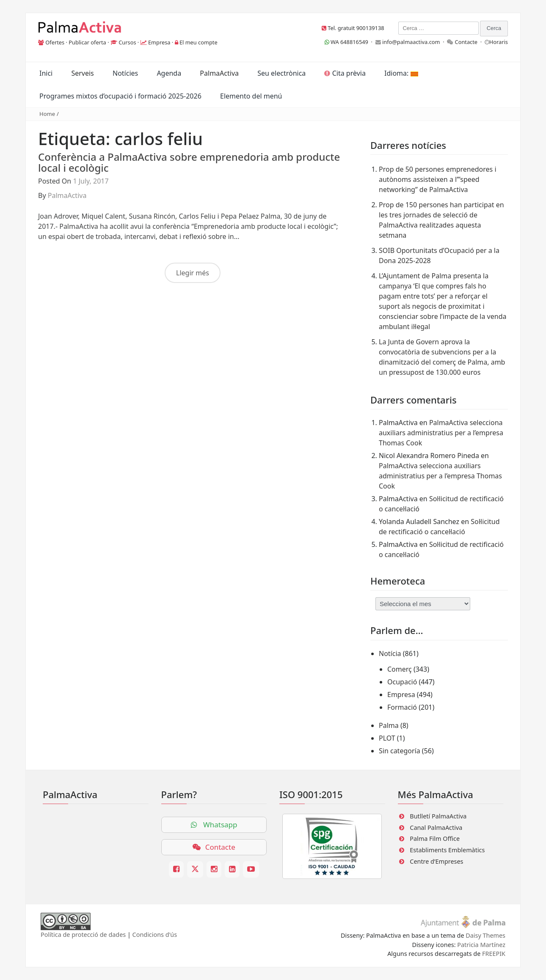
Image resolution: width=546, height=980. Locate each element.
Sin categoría (400, 751)
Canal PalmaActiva (436, 828)
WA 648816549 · (350, 42)
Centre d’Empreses (436, 861)
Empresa (159, 42)
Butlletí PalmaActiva (438, 816)
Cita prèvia (345, 73)
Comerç (400, 669)
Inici (46, 73)
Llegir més (193, 273)
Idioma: (401, 73)
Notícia (390, 653)
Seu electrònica (281, 73)
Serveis (82, 73)
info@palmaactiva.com (411, 42)
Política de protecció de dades (83, 935)
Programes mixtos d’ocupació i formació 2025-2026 (120, 96)
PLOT (387, 738)
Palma (389, 725)
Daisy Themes (485, 935)
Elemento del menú (251, 96)
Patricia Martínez (481, 945)
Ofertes (55, 42)
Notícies (125, 73)
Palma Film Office (435, 839)
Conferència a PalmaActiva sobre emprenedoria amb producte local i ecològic (189, 162)
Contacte (466, 42)
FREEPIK (494, 954)
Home (47, 114)
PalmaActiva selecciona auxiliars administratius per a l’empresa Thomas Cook (441, 433)
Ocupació (402, 682)
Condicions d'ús (155, 935)
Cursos (127, 42)
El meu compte (199, 42)
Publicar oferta (87, 42)
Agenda (169, 73)
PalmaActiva (219, 73)
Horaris (499, 42)
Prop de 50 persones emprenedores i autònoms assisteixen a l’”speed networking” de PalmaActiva (438, 179)
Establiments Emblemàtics (447, 850)
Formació (402, 707)
